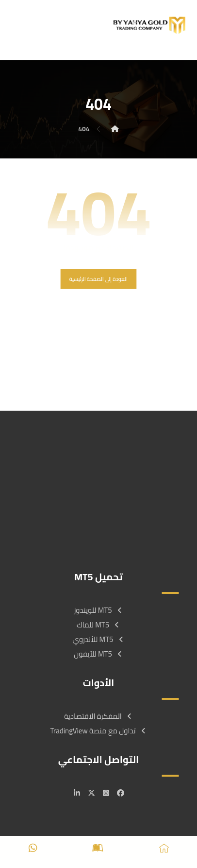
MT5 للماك (98, 625)
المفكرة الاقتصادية (98, 716)
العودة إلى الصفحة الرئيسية (98, 279)
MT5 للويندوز (98, 610)
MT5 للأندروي (99, 639)
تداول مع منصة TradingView (98, 731)
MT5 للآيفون (98, 654)
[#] (120, 793)
